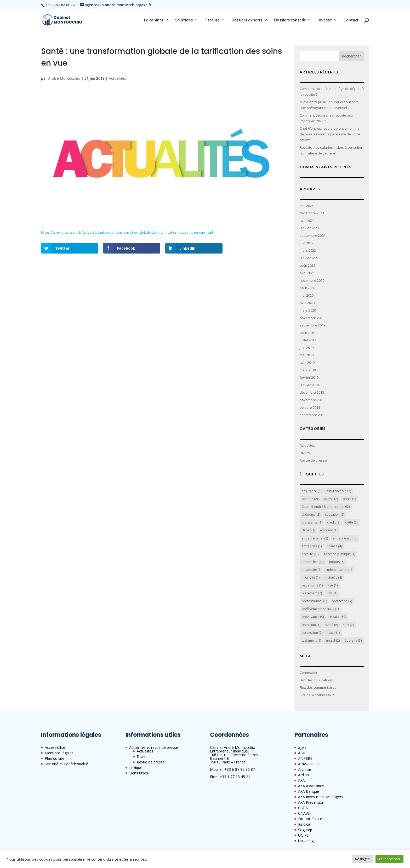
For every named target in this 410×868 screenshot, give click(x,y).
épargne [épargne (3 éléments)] (353, 640)
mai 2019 (307, 355)
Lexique (136, 768)
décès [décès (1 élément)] (308, 530)
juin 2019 (307, 348)
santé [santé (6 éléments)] (332, 625)
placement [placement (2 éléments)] (312, 593)
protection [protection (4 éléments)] (342, 601)
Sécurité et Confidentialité (66, 764)
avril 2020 (307, 303)
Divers (305, 453)
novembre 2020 (312, 280)
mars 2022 (308, 250)
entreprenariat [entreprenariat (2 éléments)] (315, 538)
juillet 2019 (308, 340)
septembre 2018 (312, 415)
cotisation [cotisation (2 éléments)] (335, 515)
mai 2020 (307, 295)
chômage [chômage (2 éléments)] (311, 515)
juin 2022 (307, 243)
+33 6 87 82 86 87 (240, 769)
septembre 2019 (312, 325)
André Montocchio (64, 78)
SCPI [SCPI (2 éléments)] (348, 625)
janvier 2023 (309, 228)
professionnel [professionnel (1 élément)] (314, 601)
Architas (305, 769)
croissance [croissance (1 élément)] (312, 522)
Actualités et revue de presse (154, 747)
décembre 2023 (312, 213)
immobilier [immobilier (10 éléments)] (313, 562)
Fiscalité (212, 20)
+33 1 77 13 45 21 (235, 777)
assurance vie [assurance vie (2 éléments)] (339, 491)
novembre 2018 (312, 400)
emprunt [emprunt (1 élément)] (329, 530)
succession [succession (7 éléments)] (312, 633)
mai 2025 (307, 206)
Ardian (303, 775)
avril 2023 (307, 221)
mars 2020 (308, 310)
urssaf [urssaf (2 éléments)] (333, 640)
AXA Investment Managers (321, 797)
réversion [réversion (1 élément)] (311, 625)
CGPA (303, 808)
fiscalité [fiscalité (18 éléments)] (311, 554)
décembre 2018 (312, 392)
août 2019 (307, 333)
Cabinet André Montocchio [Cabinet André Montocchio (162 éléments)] (326, 507)
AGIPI (303, 753)
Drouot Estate (310, 819)
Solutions (184, 20)
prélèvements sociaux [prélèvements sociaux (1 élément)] (320, 609)
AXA (301, 780)
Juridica (304, 824)
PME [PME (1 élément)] (332, 593)
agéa (302, 747)
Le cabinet (154, 20)
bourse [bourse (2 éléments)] (330, 499)
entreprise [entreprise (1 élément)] (312, 546)
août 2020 (307, 288)
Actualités (117, 78)
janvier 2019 (309, 385)
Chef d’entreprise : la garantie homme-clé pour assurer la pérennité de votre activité (330, 134)
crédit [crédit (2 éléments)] (334, 522)
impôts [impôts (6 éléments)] (337, 562)
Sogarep (305, 830)
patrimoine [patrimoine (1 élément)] (312, 585)
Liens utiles (139, 773)
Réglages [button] (362, 859)
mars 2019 (308, 370)
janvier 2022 (309, 258)
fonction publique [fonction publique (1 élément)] (340, 554)
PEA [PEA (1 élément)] (333, 585)
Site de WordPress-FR (317, 695)
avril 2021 (307, 273)
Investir (325, 20)
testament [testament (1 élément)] (311, 640)
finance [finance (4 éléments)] (334, 546)
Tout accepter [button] (389, 859)
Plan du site (55, 758)
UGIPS (303, 835)
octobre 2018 (310, 407)
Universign (307, 841)
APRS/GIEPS (308, 764)
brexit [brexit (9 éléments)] (349, 499)
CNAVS (304, 813)
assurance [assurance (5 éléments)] (312, 491)
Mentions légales (59, 753)
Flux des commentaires (318, 687)
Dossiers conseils (290, 20)
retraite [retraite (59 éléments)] (337, 617)
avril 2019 (307, 363)
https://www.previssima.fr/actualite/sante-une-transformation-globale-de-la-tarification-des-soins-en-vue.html (127, 232)
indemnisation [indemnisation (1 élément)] (339, 570)
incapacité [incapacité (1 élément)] (312, 570)
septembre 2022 (312, 235)
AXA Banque (309, 791)
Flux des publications (316, 680)
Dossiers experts (247, 20)
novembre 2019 (312, 318)
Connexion (308, 672)
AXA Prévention (311, 802)
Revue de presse (313, 460)
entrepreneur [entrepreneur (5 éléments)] (345, 538)
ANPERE (305, 758)
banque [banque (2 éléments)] (310, 499)
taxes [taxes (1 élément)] (334, 633)
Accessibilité (55, 747)
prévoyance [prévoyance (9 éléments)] (313, 617)
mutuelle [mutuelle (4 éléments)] (333, 577)
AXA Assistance (311, 786)
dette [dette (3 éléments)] (351, 522)
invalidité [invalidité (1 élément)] (311, 577)
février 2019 (309, 377)
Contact (351, 20)
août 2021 (307, 265)
